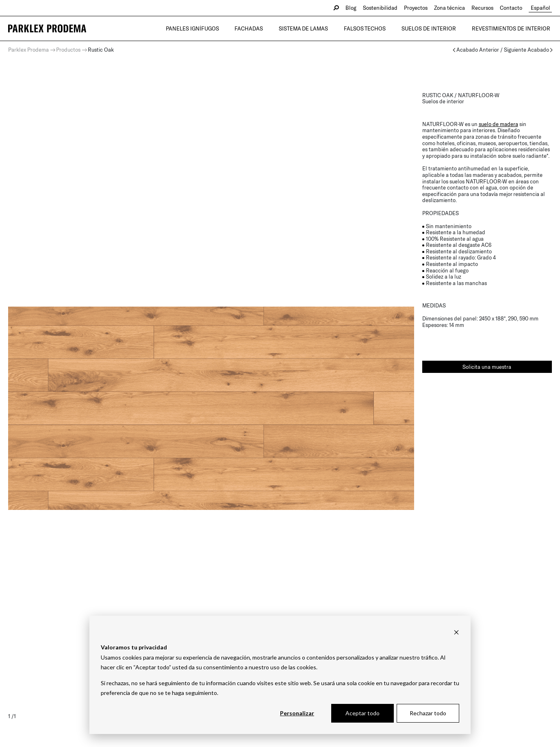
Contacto (515, 8)
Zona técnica (453, 8)
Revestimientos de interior (513, 28)
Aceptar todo (362, 713)
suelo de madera (498, 124)
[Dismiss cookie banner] (456, 632)
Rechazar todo (428, 713)
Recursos (486, 8)
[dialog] (280, 675)
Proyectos (419, 8)
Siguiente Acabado (526, 50)
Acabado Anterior (478, 50)
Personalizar (297, 713)
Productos (68, 50)
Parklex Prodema (28, 50)
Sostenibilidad (384, 8)
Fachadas (265, 28)
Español (542, 8)
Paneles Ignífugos (212, 28)
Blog (355, 8)
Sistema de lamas (316, 28)
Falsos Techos (374, 28)
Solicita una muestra (487, 367)
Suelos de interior (434, 28)
